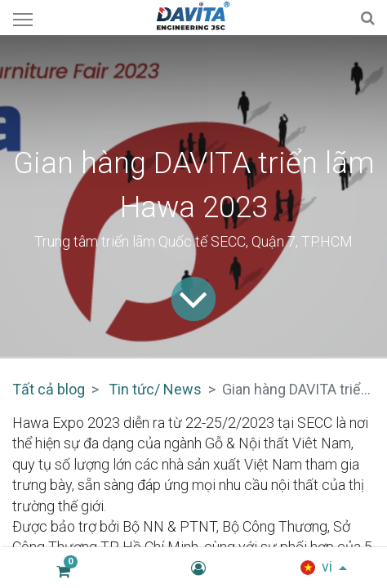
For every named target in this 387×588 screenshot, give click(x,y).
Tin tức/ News (155, 389)
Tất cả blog (49, 389)
